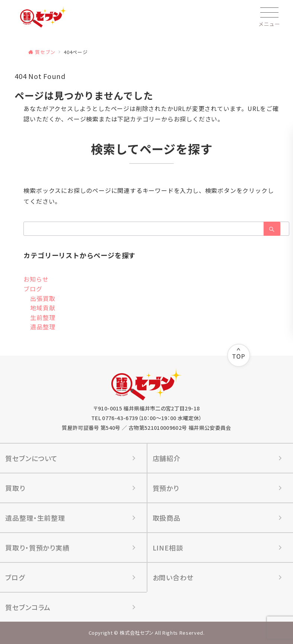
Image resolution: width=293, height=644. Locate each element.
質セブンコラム (28, 607)
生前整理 (43, 317)
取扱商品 (167, 518)
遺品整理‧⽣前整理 (35, 518)
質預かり (166, 488)
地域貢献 (43, 308)
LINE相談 (168, 548)
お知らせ (36, 279)
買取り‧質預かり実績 (37, 548)
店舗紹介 (167, 458)
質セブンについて (31, 458)
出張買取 (43, 298)
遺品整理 (43, 327)
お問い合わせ (173, 577)
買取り (15, 488)
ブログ (33, 289)
